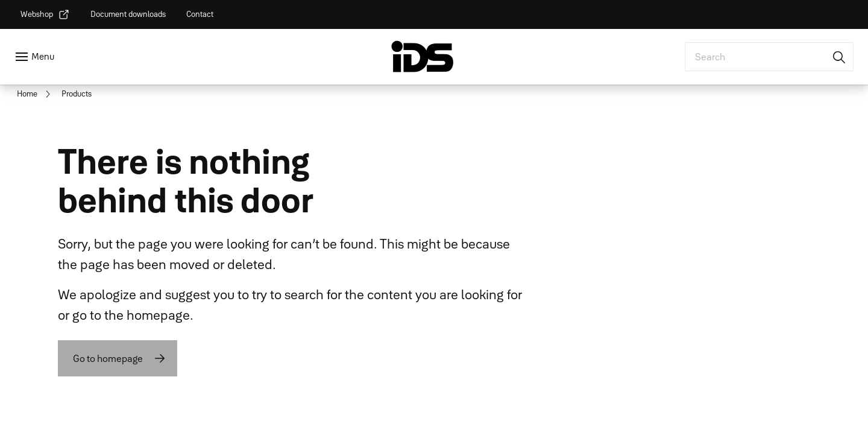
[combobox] (769, 57)
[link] (45, 14)
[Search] (840, 57)
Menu (43, 56)
